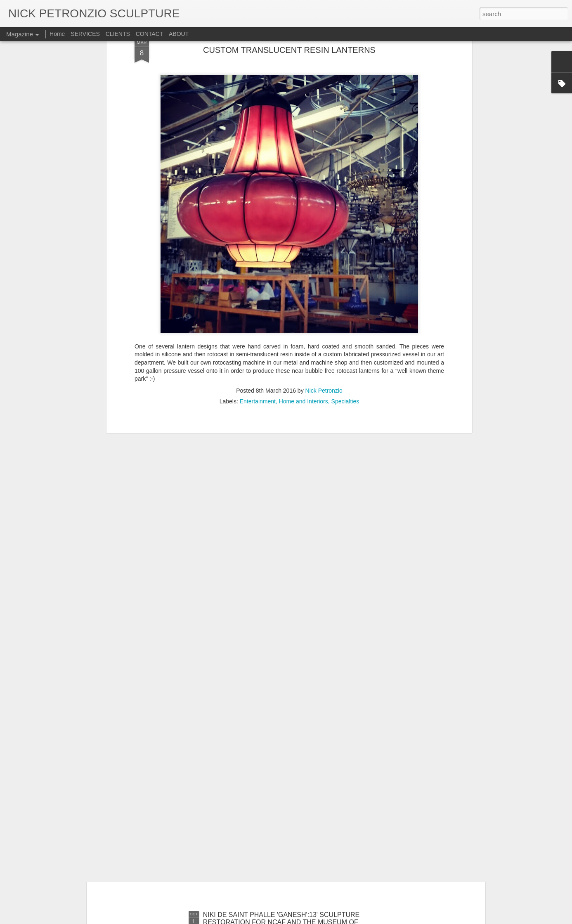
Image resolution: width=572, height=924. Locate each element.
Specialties (345, 308)
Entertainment (258, 308)
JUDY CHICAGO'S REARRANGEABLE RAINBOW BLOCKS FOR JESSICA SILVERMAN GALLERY (278, 731)
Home (57, 34)
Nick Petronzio (324, 297)
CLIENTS (118, 34)
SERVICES (85, 34)
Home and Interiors (304, 308)
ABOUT (179, 34)
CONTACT (150, 34)
